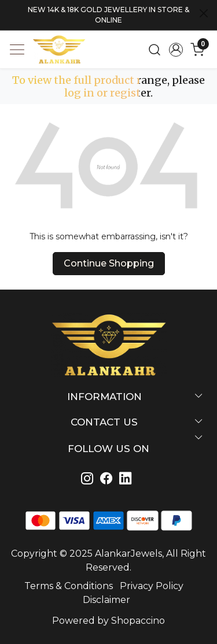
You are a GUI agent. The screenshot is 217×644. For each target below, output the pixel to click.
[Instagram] (89, 480)
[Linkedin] (108, 480)
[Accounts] (176, 50)
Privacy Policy (152, 586)
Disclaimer (106, 600)
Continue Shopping (109, 263)
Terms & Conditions (69, 586)
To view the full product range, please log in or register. (108, 86)
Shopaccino (138, 621)
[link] (155, 50)
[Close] (204, 13)
